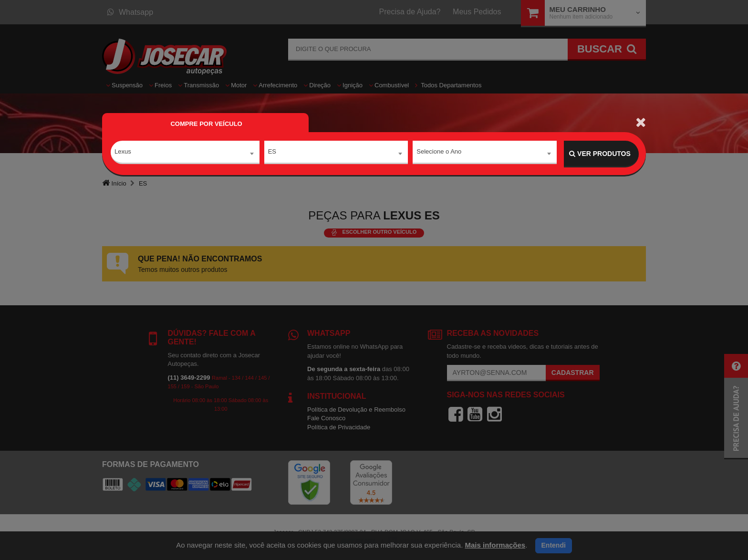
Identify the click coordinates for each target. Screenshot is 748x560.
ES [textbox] (272, 153)
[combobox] (185, 154)
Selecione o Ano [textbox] (439, 153)
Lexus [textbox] (123, 153)
